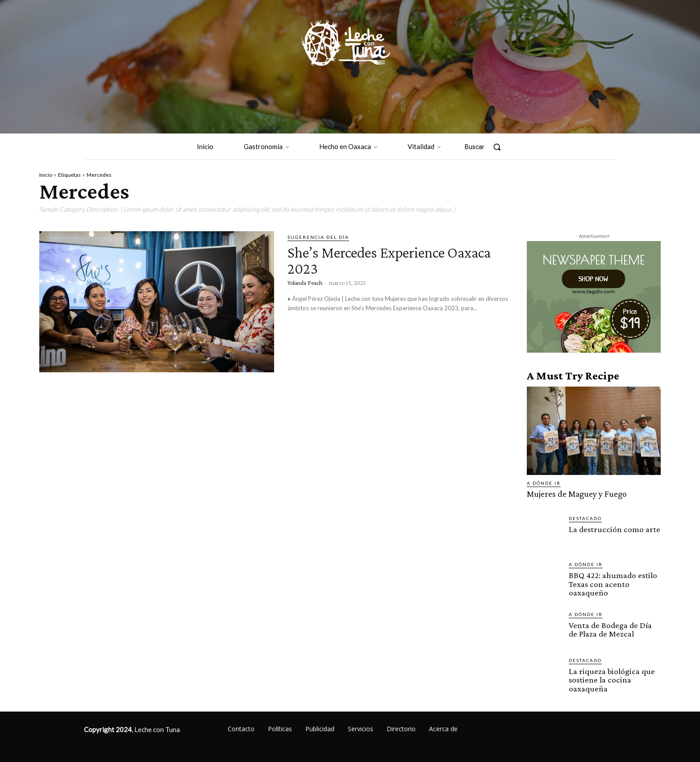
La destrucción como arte (613, 529)
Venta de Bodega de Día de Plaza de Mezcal (610, 629)
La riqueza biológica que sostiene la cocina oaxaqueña (611, 679)
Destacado (585, 518)
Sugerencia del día (318, 237)
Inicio (46, 175)
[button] (487, 147)
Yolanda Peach (305, 283)
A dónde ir (544, 483)
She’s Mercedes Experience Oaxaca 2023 (382, 260)
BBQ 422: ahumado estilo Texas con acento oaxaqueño (613, 583)
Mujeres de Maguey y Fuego (576, 494)
